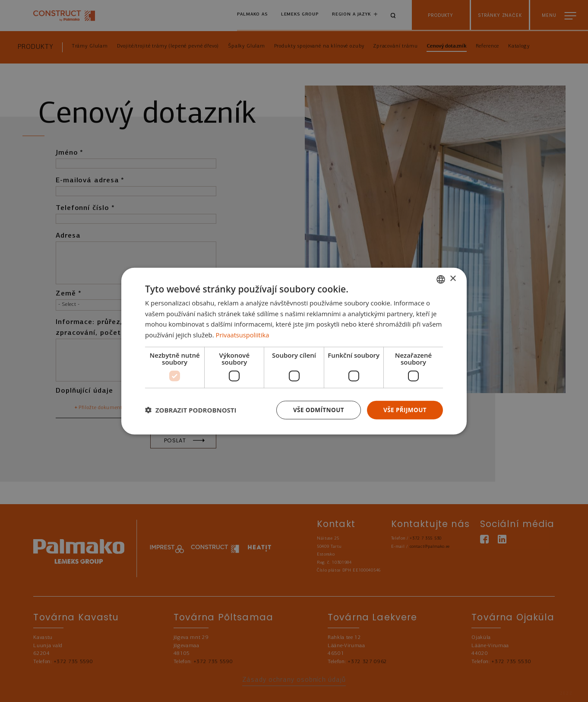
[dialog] (294, 351)
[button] (191, 410)
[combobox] (441, 279)
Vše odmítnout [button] (316, 410)
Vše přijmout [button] (404, 410)
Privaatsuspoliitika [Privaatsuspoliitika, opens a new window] (243, 334)
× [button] (453, 278)
